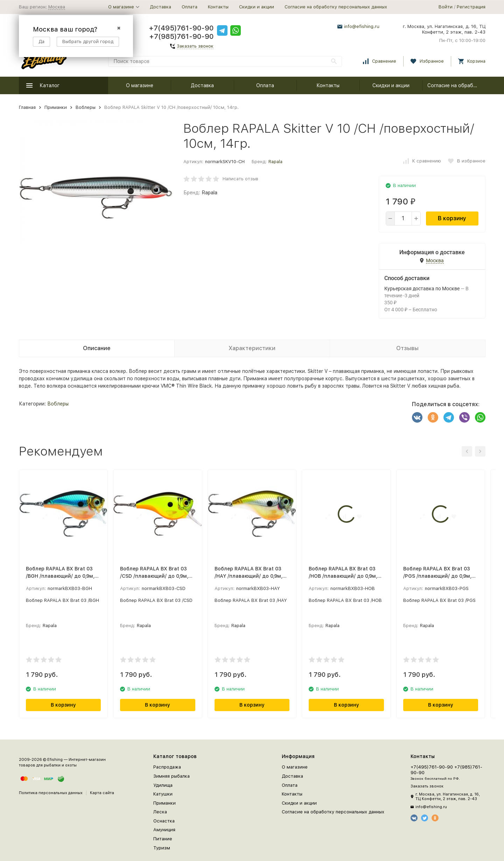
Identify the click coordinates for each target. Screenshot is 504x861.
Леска (160, 812)
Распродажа (167, 767)
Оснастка (164, 821)
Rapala (275, 162)
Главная (27, 107)
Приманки (56, 107)
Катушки (163, 794)
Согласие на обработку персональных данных (336, 7)
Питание (163, 839)
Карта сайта (102, 793)
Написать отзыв (240, 179)
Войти (446, 7)
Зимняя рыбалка (171, 776)
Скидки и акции (257, 7)
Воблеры (86, 107)
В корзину (452, 218)
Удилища (163, 785)
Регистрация (471, 7)
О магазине (140, 85)
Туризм (162, 848)
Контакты (218, 7)
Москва (57, 7)
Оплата (190, 7)
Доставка (160, 7)
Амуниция (164, 830)
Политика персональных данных (51, 793)
